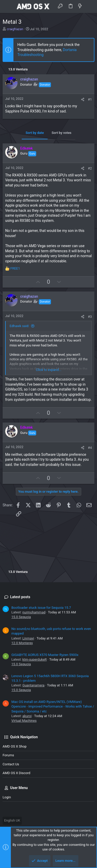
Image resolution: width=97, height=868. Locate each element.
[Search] (89, 6)
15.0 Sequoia (21, 617)
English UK (12, 820)
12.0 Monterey (22, 643)
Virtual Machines (24, 721)
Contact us (11, 764)
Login (7, 797)
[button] (8, 6)
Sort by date (35, 133)
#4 (90, 448)
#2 (90, 168)
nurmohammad (34, 612)
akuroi (27, 716)
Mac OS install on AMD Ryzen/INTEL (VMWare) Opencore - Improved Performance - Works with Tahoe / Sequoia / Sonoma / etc (53, 706)
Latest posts (20, 597)
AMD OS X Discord (16, 773)
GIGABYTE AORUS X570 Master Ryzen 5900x (45, 655)
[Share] (83, 99)
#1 (90, 99)
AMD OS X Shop (14, 746)
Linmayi (28, 638)
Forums (8, 755)
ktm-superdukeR (35, 659)
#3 (90, 317)
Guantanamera (33, 685)
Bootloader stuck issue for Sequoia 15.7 (41, 608)
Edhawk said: (19, 326)
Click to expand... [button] (49, 370)
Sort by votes (61, 133)
